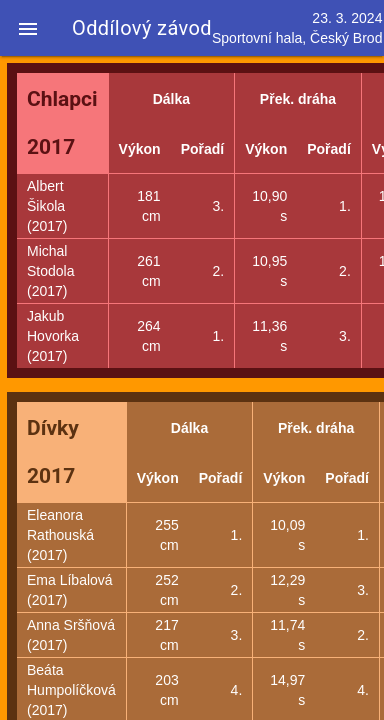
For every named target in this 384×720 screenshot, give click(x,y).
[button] (28, 28)
